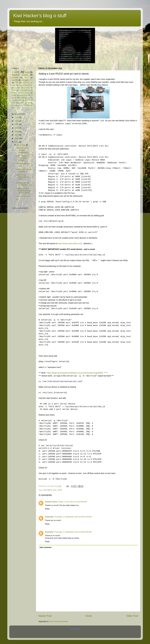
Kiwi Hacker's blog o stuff (40, 16)
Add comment (45, 547)
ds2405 (30, 85)
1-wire (16, 72)
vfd (17, 83)
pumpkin (21, 103)
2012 (17, 135)
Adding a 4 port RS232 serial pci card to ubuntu (24, 190)
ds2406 (15, 80)
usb (19, 105)
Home (89, 616)
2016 (17, 121)
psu (26, 78)
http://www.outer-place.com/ (70, 243)
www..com (75, 629)
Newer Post (45, 616)
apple (14, 85)
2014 (17, 128)
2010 (17, 142)
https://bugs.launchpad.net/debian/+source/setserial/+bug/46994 (75, 373)
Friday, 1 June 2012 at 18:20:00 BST (73, 502)
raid (29, 103)
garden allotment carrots (21, 93)
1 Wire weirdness (23, 196)
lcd (15, 98)
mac (29, 98)
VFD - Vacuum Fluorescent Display (22, 158)
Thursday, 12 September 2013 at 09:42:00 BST (73, 517)
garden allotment (25, 90)
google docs (23, 95)
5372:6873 (48, 490)
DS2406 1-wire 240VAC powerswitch (22, 150)
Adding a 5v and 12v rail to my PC (24, 184)
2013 (17, 131)
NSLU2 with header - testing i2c (24, 170)
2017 (17, 117)
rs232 (60, 490)
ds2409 (17, 88)
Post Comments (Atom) (59, 621)
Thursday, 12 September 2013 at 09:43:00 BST (73, 532)
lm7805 (22, 98)
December (21, 145)
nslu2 (14, 103)
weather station (20, 75)
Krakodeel (49, 517)
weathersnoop (28, 105)
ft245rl (14, 90)
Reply (47, 509)
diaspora (22, 85)
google (14, 95)
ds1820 (15, 78)
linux (55, 490)
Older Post (132, 616)
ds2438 (27, 88)
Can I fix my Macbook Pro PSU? (23, 177)
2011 (17, 138)
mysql (20, 100)
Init (18, 200)
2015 (17, 124)
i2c (32, 95)
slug (13, 105)
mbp (13, 100)
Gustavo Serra (51, 502)
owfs (23, 80)
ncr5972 (27, 100)
